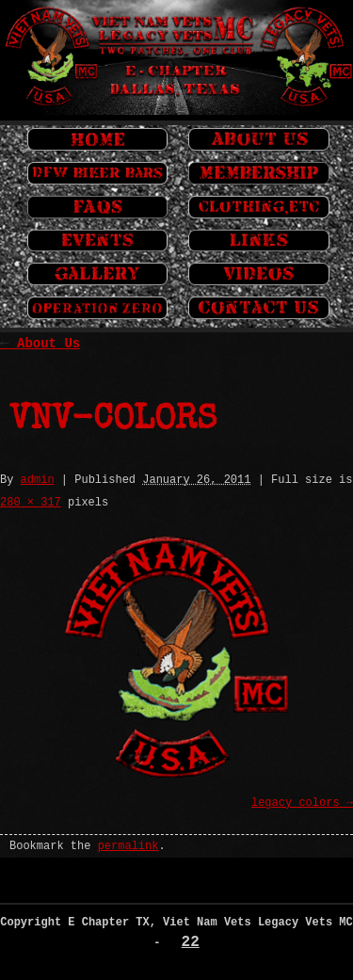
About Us (40, 344)
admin (38, 480)
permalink (128, 846)
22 (191, 942)
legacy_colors (296, 803)
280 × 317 (31, 503)
